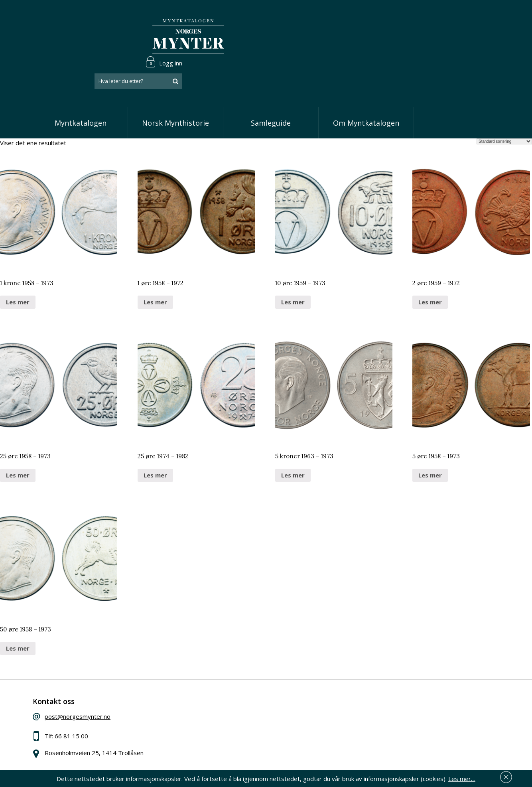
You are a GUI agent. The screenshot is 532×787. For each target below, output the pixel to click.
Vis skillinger (219, 702)
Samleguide (271, 92)
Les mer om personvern (391, 734)
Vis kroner (216, 714)
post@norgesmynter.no (92, 689)
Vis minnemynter (225, 739)
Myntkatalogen (81, 92)
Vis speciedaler (223, 690)
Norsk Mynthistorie (175, 92)
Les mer (18, 270)
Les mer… (462, 777)
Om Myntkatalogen (366, 92)
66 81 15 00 (85, 708)
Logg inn (475, 18)
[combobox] (449, 37)
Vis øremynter (222, 727)
